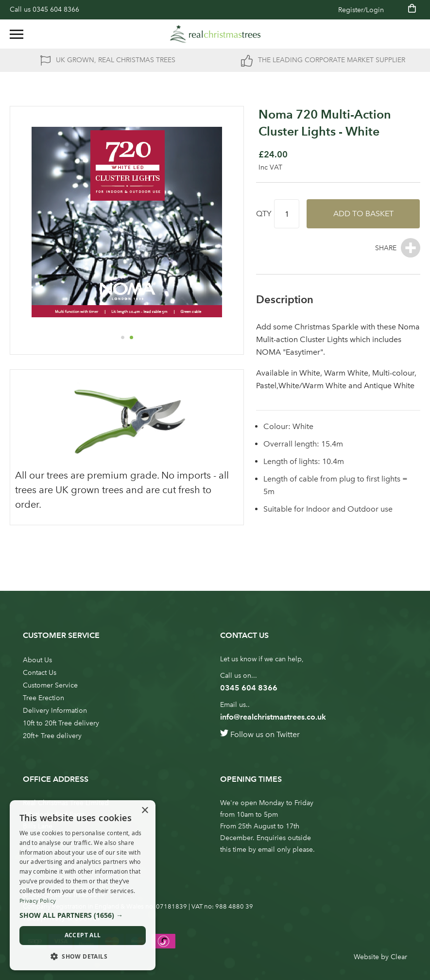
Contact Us (40, 673)
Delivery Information (55, 711)
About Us (37, 660)
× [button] (145, 811)
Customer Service (50, 685)
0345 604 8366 (56, 9)
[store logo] (215, 34)
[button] (122, 337)
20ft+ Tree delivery (52, 736)
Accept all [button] (83, 935)
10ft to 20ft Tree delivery (61, 723)
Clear (399, 957)
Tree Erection (43, 698)
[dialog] (83, 885)
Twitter (288, 734)
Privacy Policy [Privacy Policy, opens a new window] (38, 901)
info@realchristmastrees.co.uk (273, 717)
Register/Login (361, 10)
